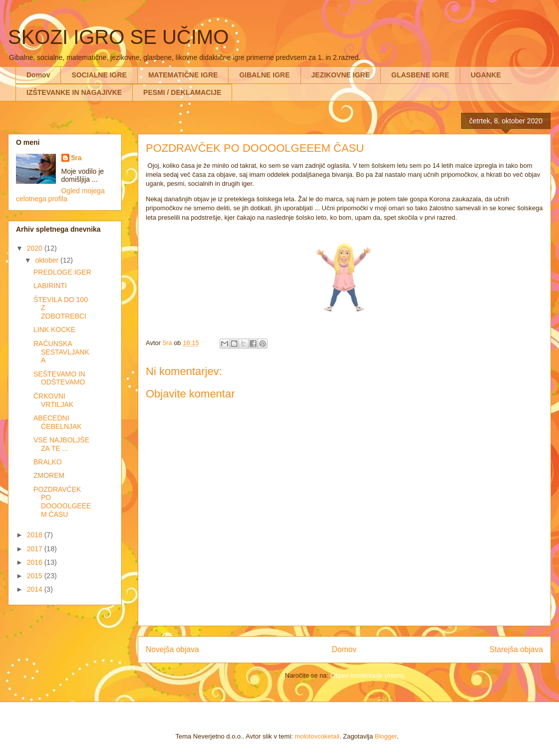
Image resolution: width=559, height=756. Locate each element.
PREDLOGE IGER (62, 272)
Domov (38, 75)
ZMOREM (49, 475)
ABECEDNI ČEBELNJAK (58, 422)
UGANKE (486, 75)
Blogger (386, 736)
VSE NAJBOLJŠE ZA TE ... (61, 444)
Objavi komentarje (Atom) (367, 675)
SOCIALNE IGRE (99, 75)
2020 (36, 248)
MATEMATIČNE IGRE (183, 75)
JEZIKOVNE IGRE (341, 75)
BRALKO (48, 462)
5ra (77, 158)
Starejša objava (517, 649)
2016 (36, 562)
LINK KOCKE (54, 330)
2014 (36, 589)
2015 (36, 576)
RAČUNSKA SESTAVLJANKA (61, 352)
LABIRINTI (50, 286)
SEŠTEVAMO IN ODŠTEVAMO (59, 378)
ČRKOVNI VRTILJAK (53, 400)
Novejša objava (172, 649)
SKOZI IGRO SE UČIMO (118, 37)
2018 (36, 535)
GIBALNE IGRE (264, 75)
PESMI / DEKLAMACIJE (182, 92)
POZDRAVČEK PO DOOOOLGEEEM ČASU (62, 502)
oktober (48, 260)
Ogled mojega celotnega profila (60, 195)
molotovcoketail (317, 736)
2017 (36, 549)
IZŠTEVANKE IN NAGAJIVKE (74, 92)
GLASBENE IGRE (420, 75)
